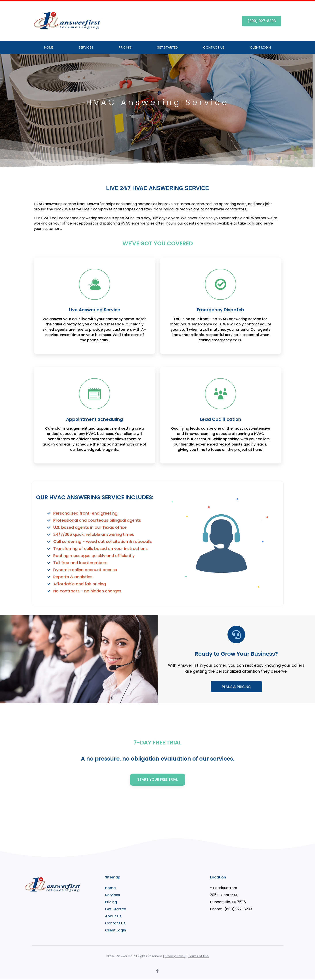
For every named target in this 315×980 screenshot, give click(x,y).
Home (49, 47)
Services (86, 47)
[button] (262, 21)
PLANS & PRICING (236, 687)
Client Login (260, 47)
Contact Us (214, 47)
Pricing (125, 47)
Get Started (167, 47)
